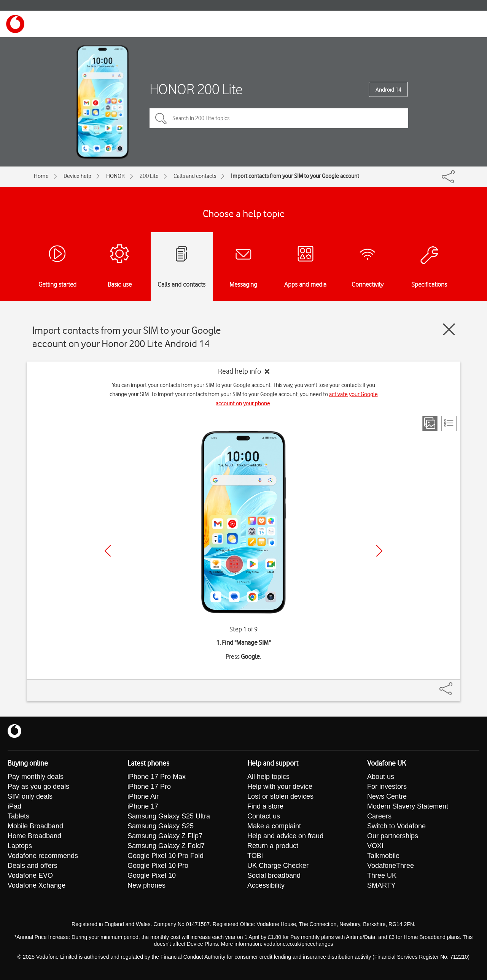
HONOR (115, 176)
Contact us (264, 816)
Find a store (265, 806)
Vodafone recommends (43, 856)
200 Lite (149, 176)
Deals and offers (33, 866)
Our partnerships (393, 836)
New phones (146, 885)
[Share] (455, 685)
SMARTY (381, 885)
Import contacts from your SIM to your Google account (295, 176)
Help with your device (280, 787)
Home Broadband (34, 836)
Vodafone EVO (30, 875)
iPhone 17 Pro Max (157, 777)
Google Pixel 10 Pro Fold (166, 856)
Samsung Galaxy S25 (161, 826)
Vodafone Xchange (37, 885)
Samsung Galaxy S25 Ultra (169, 816)
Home (41, 176)
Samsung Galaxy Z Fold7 (166, 846)
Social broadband (274, 875)
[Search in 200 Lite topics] (279, 118)
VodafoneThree (391, 866)
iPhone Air (143, 796)
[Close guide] (449, 329)
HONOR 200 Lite (196, 89)
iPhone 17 (143, 806)
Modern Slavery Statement (408, 806)
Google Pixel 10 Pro (158, 866)
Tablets (18, 816)
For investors (387, 787)
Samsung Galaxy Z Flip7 (165, 836)
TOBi (255, 856)
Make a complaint (274, 826)
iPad (14, 806)
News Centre (387, 796)
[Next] (379, 551)
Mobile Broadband (35, 826)
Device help (77, 176)
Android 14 (388, 90)
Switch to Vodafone (396, 826)
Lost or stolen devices (280, 796)
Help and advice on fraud (285, 836)
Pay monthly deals (36, 777)
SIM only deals (30, 796)
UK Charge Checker (278, 866)
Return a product (273, 846)
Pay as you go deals (38, 787)
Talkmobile (383, 856)
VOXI (375, 846)
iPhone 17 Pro (149, 787)
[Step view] (430, 423)
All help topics (268, 777)
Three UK (382, 875)
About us (381, 777)
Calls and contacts (195, 176)
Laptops (20, 846)
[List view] (449, 423)
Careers (379, 816)
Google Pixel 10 (152, 875)
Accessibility (266, 885)
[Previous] (108, 551)
